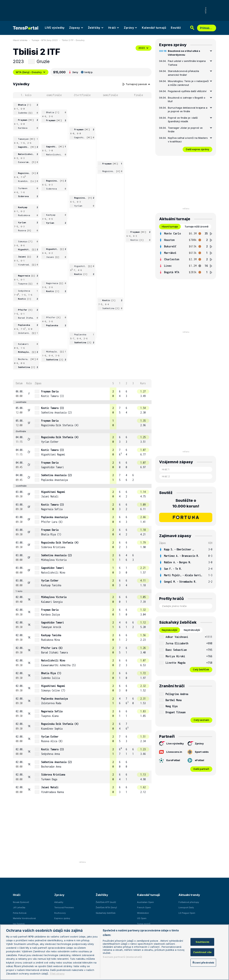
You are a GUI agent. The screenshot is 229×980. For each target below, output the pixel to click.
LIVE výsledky (55, 28)
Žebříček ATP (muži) (106, 902)
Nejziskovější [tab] (169, 630)
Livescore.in (171, 752)
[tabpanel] (186, 253)
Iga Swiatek (19, 924)
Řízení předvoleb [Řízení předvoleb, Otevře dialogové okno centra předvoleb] (203, 962)
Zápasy (76, 28)
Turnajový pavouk (136, 84)
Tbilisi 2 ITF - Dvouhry (73, 40)
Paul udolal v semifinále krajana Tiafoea (187, 63)
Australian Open (145, 902)
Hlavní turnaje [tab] (170, 226)
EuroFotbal (170, 760)
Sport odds (198, 752)
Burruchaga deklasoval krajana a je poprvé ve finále (188, 110)
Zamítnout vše (202, 952)
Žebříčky (96, 28)
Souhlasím (202, 942)
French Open (144, 907)
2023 (144, 48)
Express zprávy (62, 918)
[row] (82, 394)
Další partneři (201, 769)
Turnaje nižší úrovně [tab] (197, 226)
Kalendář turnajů (154, 28)
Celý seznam (201, 720)
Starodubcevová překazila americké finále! (183, 73)
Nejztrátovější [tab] (192, 630)
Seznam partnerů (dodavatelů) (122, 957)
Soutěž (176, 28)
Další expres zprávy (197, 149)
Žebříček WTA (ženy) (106, 907)
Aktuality (59, 902)
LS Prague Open (187, 913)
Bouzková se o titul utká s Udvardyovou (184, 53)
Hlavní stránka (20, 40)
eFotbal (196, 760)
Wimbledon (143, 913)
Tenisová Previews (64, 907)
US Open (142, 918)
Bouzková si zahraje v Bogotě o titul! (187, 99)
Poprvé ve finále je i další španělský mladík (183, 120)
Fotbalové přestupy (189, 902)
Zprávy (131, 28)
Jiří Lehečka (19, 907)
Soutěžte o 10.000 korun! (186, 503)
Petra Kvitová (20, 913)
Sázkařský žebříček (106, 913)
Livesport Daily (186, 907)
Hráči (114, 28)
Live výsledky (171, 744)
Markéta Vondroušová (24, 918)
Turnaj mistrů (144, 924)
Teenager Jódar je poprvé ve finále (185, 130)
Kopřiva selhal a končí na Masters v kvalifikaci (188, 140)
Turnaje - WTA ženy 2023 (45, 40)
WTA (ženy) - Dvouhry (31, 72)
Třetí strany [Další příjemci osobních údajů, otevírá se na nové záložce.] (57, 974)
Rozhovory (60, 913)
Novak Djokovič (21, 902)
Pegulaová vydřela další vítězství (187, 91)
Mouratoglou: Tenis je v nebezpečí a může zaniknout (188, 83)
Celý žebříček (201, 669)
